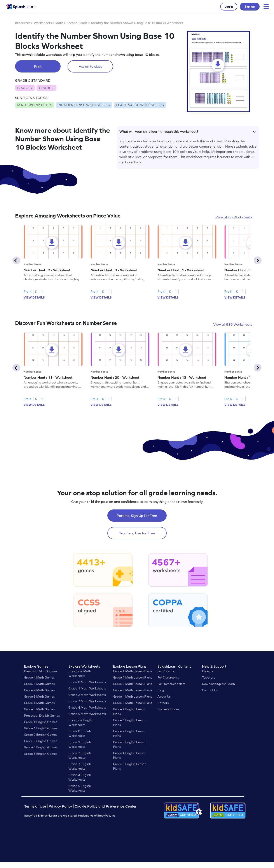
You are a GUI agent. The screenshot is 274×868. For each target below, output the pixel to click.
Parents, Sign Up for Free (137, 516)
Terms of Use (36, 806)
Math (59, 23)
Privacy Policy (60, 806)
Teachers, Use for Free (137, 533)
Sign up (250, 7)
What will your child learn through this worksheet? (188, 131)
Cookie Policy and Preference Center (106, 806)
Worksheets (43, 23)
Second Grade (77, 23)
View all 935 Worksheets (233, 324)
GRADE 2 (25, 88)
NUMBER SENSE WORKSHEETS (84, 105)
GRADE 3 (47, 88)
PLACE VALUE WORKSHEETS (140, 105)
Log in (229, 7)
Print (38, 66)
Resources (23, 23)
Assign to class (90, 66)
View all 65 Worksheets (234, 217)
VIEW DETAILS (34, 297)
